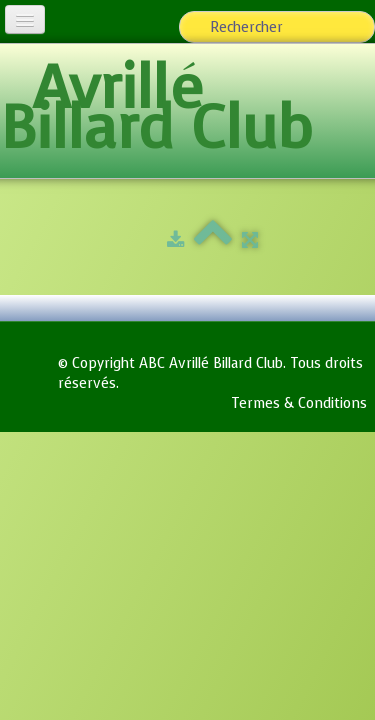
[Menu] (25, 19)
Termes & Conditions (299, 403)
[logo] (187, 113)
